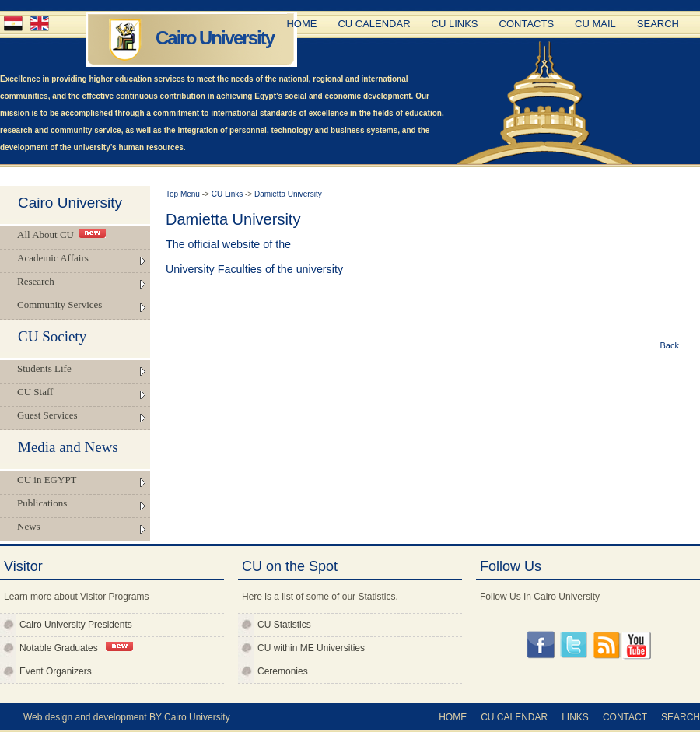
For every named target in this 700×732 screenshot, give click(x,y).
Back (670, 345)
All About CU (61, 235)
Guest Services (47, 415)
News (29, 526)
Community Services (59, 305)
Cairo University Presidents (76, 625)
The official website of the (228, 244)
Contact (625, 717)
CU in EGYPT (47, 480)
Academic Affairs (53, 258)
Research (36, 281)
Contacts (527, 24)
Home (301, 24)
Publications (42, 503)
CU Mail (595, 24)
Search (658, 24)
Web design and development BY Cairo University (127, 717)
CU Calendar (374, 24)
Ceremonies (283, 671)
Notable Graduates (76, 648)
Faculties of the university (280, 269)
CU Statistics (284, 625)
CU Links (455, 24)
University (192, 269)
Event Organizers (56, 671)
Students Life (44, 368)
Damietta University (288, 194)
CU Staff (35, 392)
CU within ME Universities (311, 648)
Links (575, 717)
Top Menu (184, 194)
